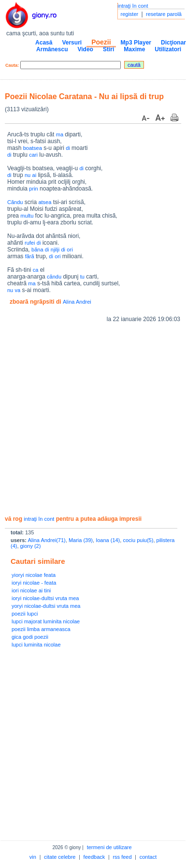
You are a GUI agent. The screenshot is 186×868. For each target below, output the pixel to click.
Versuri (72, 43)
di (68, 148)
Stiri (108, 49)
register (130, 14)
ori (70, 250)
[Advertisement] (91, 419)
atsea (45, 202)
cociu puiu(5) (138, 540)
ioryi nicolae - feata (34, 583)
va (18, 290)
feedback (94, 857)
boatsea (33, 148)
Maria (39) (81, 540)
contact (148, 857)
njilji (55, 250)
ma (60, 134)
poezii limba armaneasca (41, 629)
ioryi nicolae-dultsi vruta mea (45, 598)
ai (35, 175)
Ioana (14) (108, 540)
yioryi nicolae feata (34, 575)
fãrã (30, 256)
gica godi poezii (30, 637)
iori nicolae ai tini (31, 590)
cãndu (54, 277)
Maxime (134, 49)
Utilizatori (168, 49)
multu (27, 216)
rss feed (122, 857)
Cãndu (15, 202)
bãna (37, 250)
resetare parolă (164, 14)
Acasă (44, 43)
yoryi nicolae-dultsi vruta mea (46, 606)
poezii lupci (25, 614)
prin (33, 189)
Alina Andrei (77, 302)
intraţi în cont (133, 6)
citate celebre (60, 857)
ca (36, 270)
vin (33, 857)
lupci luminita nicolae (36, 645)
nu (28, 175)
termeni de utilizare (109, 847)
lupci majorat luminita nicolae (46, 621)
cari (33, 155)
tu (82, 277)
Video (85, 49)
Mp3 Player (136, 43)
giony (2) (31, 546)
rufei (30, 243)
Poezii (101, 42)
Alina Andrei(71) (46, 540)
